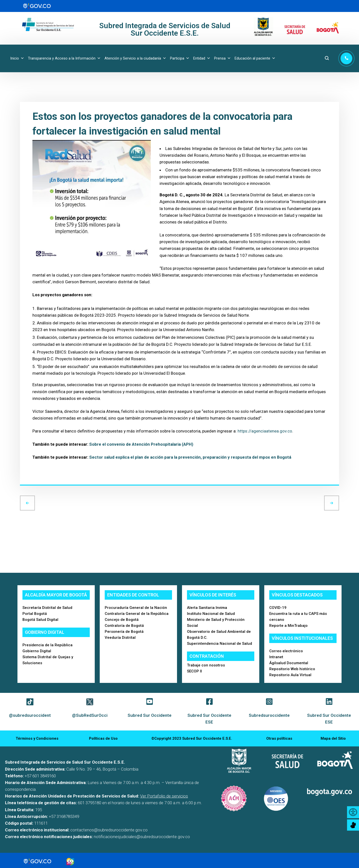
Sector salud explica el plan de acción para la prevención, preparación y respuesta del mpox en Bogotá (190, 457)
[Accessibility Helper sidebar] (353, 812)
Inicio (17, 58)
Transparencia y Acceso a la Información (64, 58)
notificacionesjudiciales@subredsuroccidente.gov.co (142, 837)
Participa (180, 58)
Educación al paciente (255, 58)
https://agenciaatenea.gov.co (265, 431)
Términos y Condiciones (37, 738)
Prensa (223, 58)
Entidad (202, 58)
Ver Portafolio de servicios (164, 796)
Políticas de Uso (103, 738)
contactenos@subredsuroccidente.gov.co (109, 830)
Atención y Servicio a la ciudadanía (135, 58)
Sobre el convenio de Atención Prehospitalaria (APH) (141, 444)
